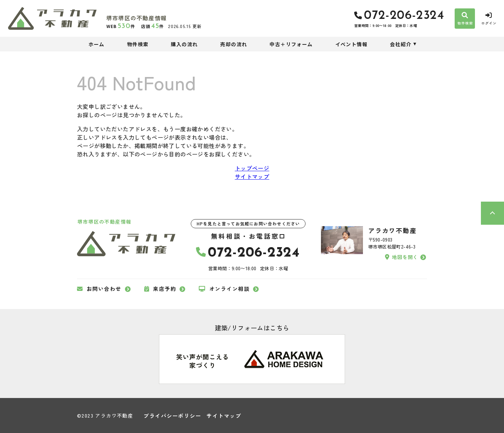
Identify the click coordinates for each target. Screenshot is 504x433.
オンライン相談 (224, 289)
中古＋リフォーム (291, 44)
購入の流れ (184, 44)
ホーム (97, 44)
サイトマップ (252, 176)
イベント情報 (351, 44)
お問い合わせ (99, 289)
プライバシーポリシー (172, 416)
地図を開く (401, 257)
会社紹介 (401, 44)
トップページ (252, 168)
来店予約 (160, 289)
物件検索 (138, 44)
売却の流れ (234, 44)
